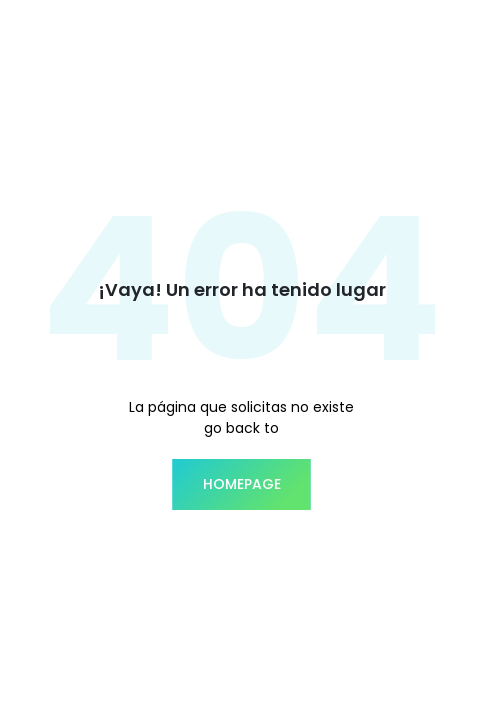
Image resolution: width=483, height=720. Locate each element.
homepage (242, 484)
